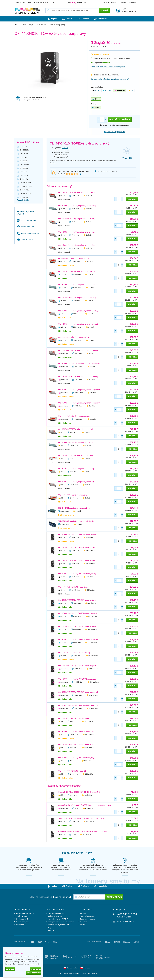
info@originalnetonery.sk (126, 922)
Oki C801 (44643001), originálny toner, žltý (76, 456)
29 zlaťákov (87, 835)
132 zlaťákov (91, 537)
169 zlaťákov (93, 656)
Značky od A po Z (22, 919)
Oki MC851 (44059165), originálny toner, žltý (76, 469)
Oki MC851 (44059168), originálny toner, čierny (77, 232)
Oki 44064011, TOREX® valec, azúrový (74, 653)
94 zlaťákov (90, 821)
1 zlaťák (89, 196)
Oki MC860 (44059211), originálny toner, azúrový (78, 285)
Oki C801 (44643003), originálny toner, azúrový (77, 298)
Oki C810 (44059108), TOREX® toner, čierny (76, 561)
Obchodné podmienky (88, 919)
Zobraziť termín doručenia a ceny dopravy (108, 67)
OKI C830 (23, 172)
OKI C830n (24, 175)
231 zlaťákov (92, 643)
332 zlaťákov (92, 603)
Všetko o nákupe (109, 3)
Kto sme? (83, 913)
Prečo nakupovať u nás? (56, 913)
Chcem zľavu (114, 897)
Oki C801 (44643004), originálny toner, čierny (77, 219)
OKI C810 (23, 157)
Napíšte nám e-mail (26, 227)
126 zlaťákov (92, 590)
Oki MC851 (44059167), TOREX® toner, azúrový (78, 640)
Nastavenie (36, 969)
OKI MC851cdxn (26, 186)
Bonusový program (22, 922)
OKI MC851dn (25, 190)
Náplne (49, 19)
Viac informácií (34, 964)
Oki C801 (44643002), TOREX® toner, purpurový (78, 692)
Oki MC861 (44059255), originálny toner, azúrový (78, 324)
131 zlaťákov (91, 551)
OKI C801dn (24, 150)
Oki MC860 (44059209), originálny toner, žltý (76, 442)
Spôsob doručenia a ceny (25, 913)
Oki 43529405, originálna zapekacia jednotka (76, 521)
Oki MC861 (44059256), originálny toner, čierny (77, 245)
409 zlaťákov (92, 629)
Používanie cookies (87, 916)
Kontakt (123, 3)
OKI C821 (23, 161)
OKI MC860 (24, 197)
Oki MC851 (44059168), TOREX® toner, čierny (77, 574)
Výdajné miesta (21, 916)
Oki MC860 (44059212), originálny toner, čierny (77, 206)
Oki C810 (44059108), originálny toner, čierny (77, 193)
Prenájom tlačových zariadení (58, 925)
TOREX (65, 148)
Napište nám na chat (26, 220)
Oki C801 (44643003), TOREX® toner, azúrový (77, 626)
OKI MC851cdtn (26, 183)
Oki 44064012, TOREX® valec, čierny (74, 587)
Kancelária (103, 19)
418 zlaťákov (94, 695)
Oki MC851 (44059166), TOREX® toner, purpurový (79, 705)
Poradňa (51, 931)
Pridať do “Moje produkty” (114, 132)
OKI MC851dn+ (25, 194)
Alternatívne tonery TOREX (58, 919)
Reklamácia (20, 925)
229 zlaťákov (94, 708)
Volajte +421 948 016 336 (28, 233)
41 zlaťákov (88, 795)
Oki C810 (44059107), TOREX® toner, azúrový (77, 600)
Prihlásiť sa (134, 3)
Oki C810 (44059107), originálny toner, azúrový (77, 272)
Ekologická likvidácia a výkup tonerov (61, 922)
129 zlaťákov (90, 774)
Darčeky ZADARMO (55, 916)
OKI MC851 (24, 179)
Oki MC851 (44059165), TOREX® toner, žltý (76, 758)
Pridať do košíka (120, 120)
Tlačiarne (84, 19)
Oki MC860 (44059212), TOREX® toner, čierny (77, 534)
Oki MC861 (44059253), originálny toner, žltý (76, 482)
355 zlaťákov (89, 748)
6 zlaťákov (89, 808)
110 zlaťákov (91, 564)
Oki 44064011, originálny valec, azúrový (74, 337)
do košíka (132, 199)
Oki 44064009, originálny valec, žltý (73, 495)
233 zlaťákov (89, 761)
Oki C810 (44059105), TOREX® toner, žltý (75, 719)
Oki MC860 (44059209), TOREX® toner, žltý (76, 732)
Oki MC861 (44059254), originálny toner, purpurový (79, 390)
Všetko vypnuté (34, 973)
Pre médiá (83, 922)
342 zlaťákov (94, 669)
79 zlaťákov (90, 577)
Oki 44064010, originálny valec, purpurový (75, 416)
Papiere (66, 19)
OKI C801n (24, 154)
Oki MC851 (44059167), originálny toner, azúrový (78, 311)
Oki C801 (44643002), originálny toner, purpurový (78, 377)
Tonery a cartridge (28, 25)
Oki (37, 25)
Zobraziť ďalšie (23, 200)
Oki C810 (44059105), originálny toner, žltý (76, 429)
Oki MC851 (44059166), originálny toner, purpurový (79, 403)
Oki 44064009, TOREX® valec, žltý (72, 771)
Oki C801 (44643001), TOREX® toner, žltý (75, 745)
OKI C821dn (24, 165)
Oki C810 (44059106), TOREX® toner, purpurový (78, 666)
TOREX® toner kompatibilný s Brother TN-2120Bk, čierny (81, 818)
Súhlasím (10, 969)
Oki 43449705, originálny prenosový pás (74, 508)
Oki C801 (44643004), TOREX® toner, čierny (76, 548)
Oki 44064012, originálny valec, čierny (74, 258)
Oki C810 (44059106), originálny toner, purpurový (78, 350)
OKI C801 (23, 146)
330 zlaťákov (93, 616)
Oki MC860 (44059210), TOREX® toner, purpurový (79, 679)
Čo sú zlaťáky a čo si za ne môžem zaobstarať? (110, 79)
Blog (49, 928)
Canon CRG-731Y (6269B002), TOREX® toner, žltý (79, 792)
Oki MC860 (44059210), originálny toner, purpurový (79, 364)
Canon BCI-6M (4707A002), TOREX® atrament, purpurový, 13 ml (85, 805)
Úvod (18, 25)
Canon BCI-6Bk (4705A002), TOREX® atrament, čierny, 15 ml (83, 832)
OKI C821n (24, 168)
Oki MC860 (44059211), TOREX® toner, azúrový (78, 613)
